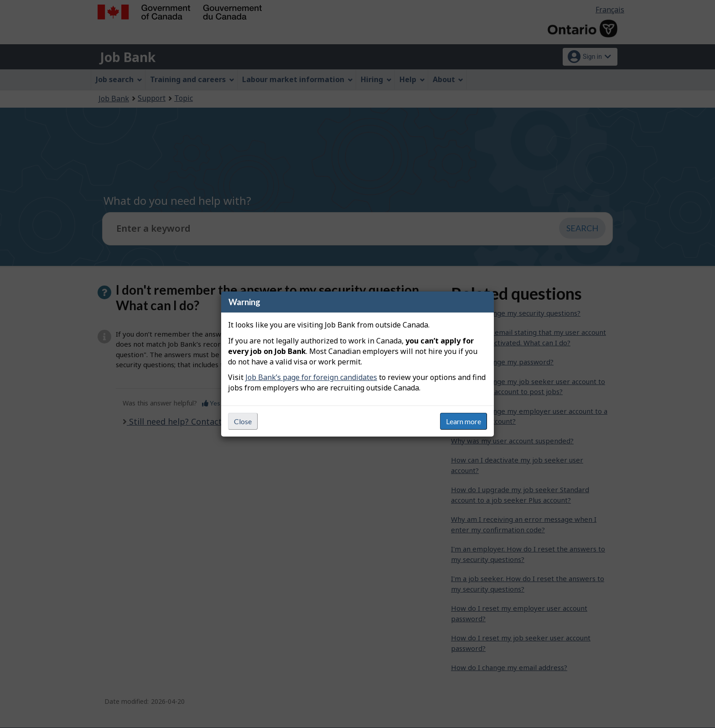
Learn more (464, 421)
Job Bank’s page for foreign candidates (311, 377)
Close (243, 421)
